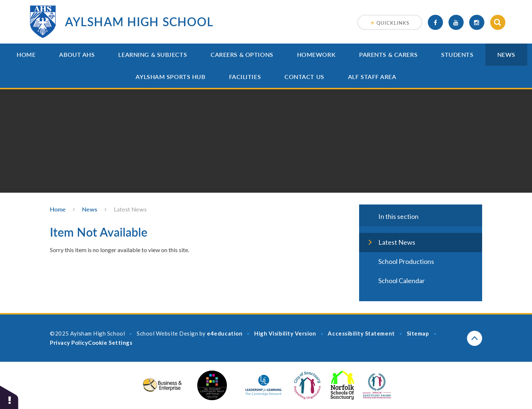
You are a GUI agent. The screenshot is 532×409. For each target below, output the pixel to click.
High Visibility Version (285, 333)
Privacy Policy (69, 343)
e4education (225, 333)
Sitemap (418, 333)
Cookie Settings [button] (110, 343)
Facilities (245, 77)
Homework (316, 54)
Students (457, 54)
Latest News (130, 209)
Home (26, 54)
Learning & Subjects (153, 54)
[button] (9, 397)
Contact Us (304, 77)
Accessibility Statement (361, 333)
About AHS (77, 54)
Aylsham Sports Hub (170, 77)
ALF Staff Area (372, 77)
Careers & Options (242, 54)
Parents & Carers (388, 54)
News (506, 54)
